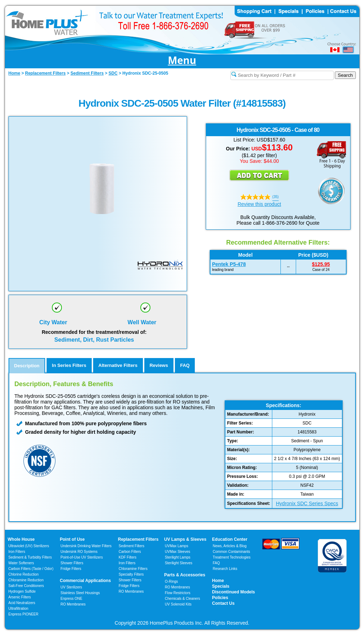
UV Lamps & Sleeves (185, 539)
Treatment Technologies (232, 557)
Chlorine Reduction (24, 574)
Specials (221, 586)
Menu (182, 61)
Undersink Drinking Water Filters (86, 546)
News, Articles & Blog (230, 546)
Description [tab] (27, 366)
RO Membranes (73, 604)
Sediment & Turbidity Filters (30, 557)
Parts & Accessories (185, 575)
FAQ (216, 563)
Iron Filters (17, 552)
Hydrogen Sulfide (22, 591)
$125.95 (321, 264)
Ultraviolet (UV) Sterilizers (29, 546)
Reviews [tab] (159, 365)
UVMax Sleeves (178, 552)
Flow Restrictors (178, 593)
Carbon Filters (31, 569)
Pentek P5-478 (229, 264)
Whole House (21, 539)
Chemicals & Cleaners (183, 599)
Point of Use (72, 539)
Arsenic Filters (20, 597)
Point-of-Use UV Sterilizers (82, 557)
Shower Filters (72, 563)
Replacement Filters (138, 539)
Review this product (259, 204)
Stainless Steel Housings (80, 593)
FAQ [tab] (185, 365)
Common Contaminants (232, 552)
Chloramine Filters (133, 569)
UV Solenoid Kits (178, 604)
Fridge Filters (71, 569)
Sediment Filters (132, 546)
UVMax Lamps (177, 546)
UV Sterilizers (71, 587)
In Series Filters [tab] (69, 365)
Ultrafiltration (18, 609)
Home (218, 581)
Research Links (225, 569)
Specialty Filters (131, 574)
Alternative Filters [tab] (118, 365)
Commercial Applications (85, 581)
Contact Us (223, 603)
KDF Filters (128, 557)
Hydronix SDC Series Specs (307, 503)
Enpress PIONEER (23, 614)
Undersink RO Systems (79, 552)
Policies (220, 598)
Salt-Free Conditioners (26, 586)
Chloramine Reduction (26, 580)
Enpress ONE (71, 599)
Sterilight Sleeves (179, 563)
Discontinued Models (234, 592)
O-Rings (172, 581)
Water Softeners (21, 563)
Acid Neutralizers (22, 603)
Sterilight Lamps (178, 557)
